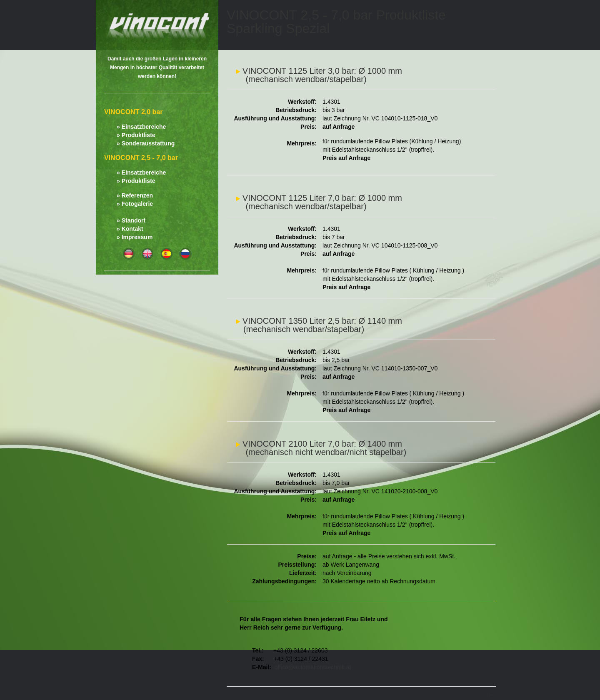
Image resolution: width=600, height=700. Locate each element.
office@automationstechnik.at (313, 667)
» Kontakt (130, 229)
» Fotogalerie (135, 204)
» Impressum (135, 237)
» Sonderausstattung (146, 143)
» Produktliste (136, 135)
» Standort (131, 220)
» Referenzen (135, 195)
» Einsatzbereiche (141, 127)
